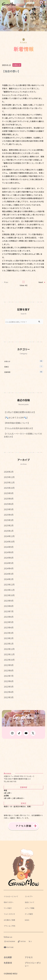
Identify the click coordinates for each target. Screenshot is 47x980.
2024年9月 (9, 547)
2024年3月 (9, 574)
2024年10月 (9, 542)
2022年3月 (9, 697)
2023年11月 (9, 590)
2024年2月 (9, 579)
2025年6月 (9, 504)
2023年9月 (9, 601)
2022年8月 (9, 670)
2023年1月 (9, 644)
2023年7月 (9, 611)
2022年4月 (9, 692)
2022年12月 (9, 649)
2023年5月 (9, 622)
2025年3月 (9, 520)
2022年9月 (9, 665)
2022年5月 (9, 687)
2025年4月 (9, 515)
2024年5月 (9, 563)
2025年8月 (9, 499)
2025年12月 (9, 477)
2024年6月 (9, 558)
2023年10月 (9, 595)
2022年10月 (9, 660)
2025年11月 (9, 482)
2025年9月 (9, 493)
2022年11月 (9, 654)
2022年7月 (9, 676)
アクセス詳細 (24, 826)
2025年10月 (9, 488)
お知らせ (17, 65)
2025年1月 (9, 531)
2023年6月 (9, 617)
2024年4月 (9, 568)
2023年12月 (9, 585)
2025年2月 (9, 525)
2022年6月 (9, 681)
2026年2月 (9, 472)
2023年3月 (9, 633)
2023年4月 (9, 627)
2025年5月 (9, 509)
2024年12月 (9, 536)
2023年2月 (9, 638)
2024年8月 (9, 552)
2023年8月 (9, 606)
